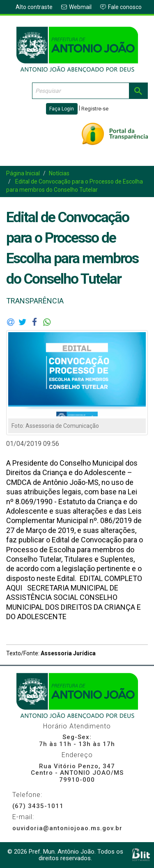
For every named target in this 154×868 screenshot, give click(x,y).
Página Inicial (23, 173)
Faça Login (62, 109)
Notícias (59, 173)
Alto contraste (34, 7)
